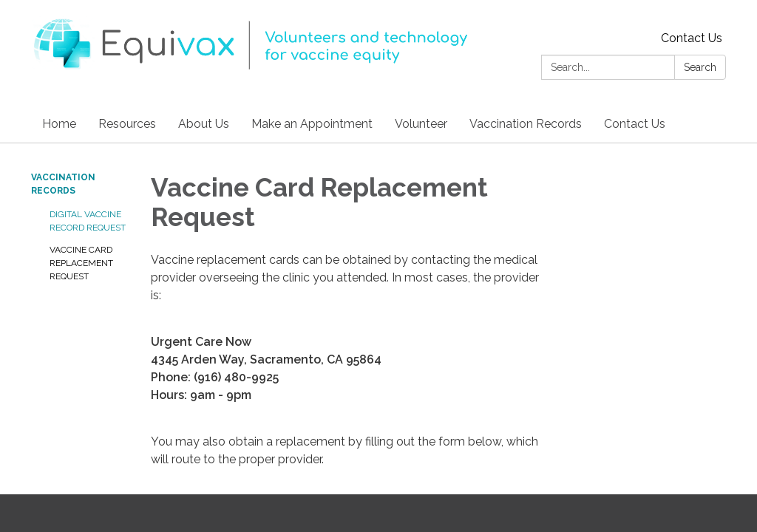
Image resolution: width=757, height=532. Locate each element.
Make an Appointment (312, 124)
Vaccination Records (526, 124)
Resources (127, 124)
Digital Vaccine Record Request (88, 221)
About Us (204, 124)
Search (700, 67)
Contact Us (692, 38)
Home (59, 124)
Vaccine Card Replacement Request (81, 263)
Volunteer (421, 124)
